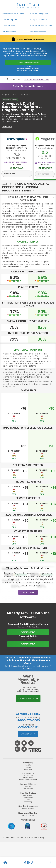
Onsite (28, 800)
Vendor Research (38, 32)
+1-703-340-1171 (28, 727)
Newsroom (28, 769)
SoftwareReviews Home (13, 14)
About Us (28, 765)
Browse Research (28, 809)
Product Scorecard (16, 162)
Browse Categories (39, 14)
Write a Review (9, 26)
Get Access (28, 592)
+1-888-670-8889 (28, 720)
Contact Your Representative (28, 63)
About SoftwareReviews (41, 26)
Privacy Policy (28, 778)
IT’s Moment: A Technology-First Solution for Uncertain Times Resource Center (28, 660)
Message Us (28, 734)
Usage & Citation (28, 773)
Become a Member (28, 698)
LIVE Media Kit (28, 789)
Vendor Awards (9, 32)
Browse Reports (10, 20)
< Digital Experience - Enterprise (16, 95)
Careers (28, 767)
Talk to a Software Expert (36, 80)
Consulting (28, 802)
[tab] (28, 198)
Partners (28, 786)
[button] (28, 863)
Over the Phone (28, 797)
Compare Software (39, 20)
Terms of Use (28, 775)
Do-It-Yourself (28, 795)
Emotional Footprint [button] (28, 350)
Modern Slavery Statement (28, 780)
